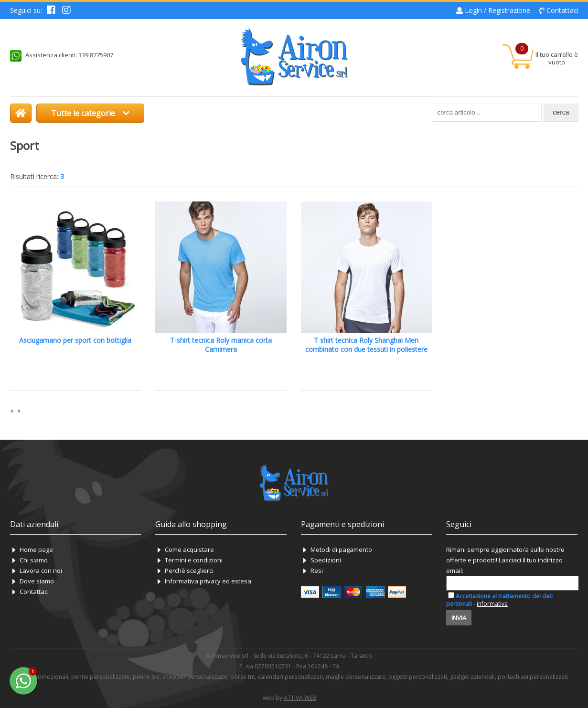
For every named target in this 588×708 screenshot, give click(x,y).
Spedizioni (326, 560)
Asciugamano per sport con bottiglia (75, 340)
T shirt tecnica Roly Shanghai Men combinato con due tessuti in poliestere (366, 345)
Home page (36, 549)
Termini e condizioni (194, 560)
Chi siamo (34, 560)
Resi (317, 571)
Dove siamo (37, 581)
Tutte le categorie (90, 113)
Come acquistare (189, 549)
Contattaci (562, 10)
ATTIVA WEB (300, 698)
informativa (492, 604)
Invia (459, 618)
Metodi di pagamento (341, 549)
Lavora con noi (41, 571)
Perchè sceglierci (189, 571)
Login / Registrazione (497, 10)
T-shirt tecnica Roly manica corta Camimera (221, 345)
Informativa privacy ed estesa (208, 581)
